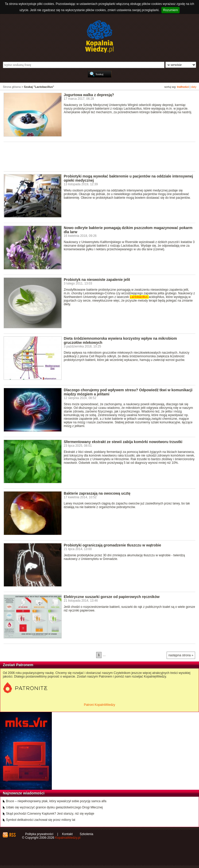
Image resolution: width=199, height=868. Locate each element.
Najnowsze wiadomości (24, 793)
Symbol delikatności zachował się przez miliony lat (41, 820)
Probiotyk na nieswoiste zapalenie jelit (97, 280)
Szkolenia (87, 834)
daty (194, 87)
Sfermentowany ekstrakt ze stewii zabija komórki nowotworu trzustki (123, 442)
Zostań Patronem (18, 665)
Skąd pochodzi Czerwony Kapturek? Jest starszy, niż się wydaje (50, 814)
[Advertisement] (98, 156)
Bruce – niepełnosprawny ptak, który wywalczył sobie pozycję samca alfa (56, 801)
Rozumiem (170, 10)
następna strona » (181, 655)
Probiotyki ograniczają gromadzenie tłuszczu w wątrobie (112, 545)
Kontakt (67, 834)
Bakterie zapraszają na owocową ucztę (97, 493)
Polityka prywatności (39, 834)
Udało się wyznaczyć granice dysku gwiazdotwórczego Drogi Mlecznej (54, 807)
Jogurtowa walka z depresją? (89, 95)
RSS (12, 835)
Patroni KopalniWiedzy (100, 705)
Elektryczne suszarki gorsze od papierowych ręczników (112, 597)
